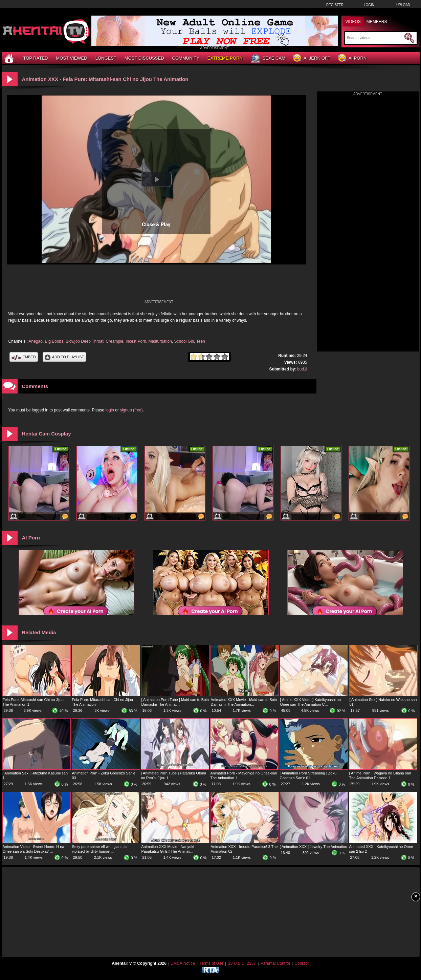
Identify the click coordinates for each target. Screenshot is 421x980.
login (110, 410)
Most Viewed (71, 58)
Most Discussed (144, 58)
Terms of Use (211, 963)
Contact (301, 963)
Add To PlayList (64, 357)
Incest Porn (136, 341)
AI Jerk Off (312, 58)
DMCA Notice (183, 963)
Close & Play (156, 225)
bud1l (302, 369)
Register (335, 5)
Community (186, 58)
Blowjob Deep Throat (85, 341)
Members (377, 22)
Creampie (114, 341)
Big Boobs (54, 341)
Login (369, 5)
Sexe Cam (268, 59)
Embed (24, 357)
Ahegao (36, 341)
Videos (353, 22)
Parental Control (275, 963)
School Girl (184, 341)
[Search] (375, 38)
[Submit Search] (409, 38)
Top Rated (36, 58)
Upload (403, 5)
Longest (106, 58)
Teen (201, 341)
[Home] (10, 58)
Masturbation (160, 341)
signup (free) (131, 410)
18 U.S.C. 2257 (242, 963)
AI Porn (352, 58)
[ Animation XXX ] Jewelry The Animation (314, 847)
